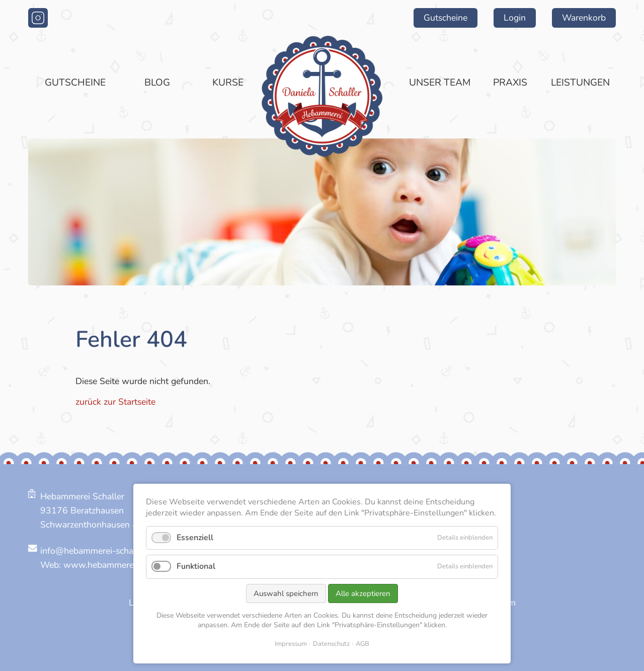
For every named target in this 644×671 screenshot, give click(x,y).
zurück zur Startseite (115, 402)
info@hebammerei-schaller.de (99, 551)
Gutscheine (446, 18)
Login (515, 18)
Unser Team (440, 83)
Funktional (196, 566)
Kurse (228, 83)
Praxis (510, 83)
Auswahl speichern (286, 593)
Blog (157, 83)
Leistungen (580, 83)
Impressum (291, 644)
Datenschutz (331, 644)
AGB (363, 644)
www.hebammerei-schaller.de (122, 565)
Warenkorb (584, 18)
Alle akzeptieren (363, 593)
